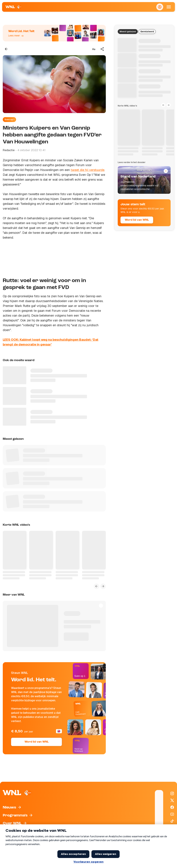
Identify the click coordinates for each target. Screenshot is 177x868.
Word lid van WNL (37, 742)
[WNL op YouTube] (172, 814)
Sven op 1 (9, 120)
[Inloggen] (160, 7)
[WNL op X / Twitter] (172, 800)
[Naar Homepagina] (14, 7)
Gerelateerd (147, 32)
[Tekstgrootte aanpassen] (94, 49)
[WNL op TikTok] (172, 821)
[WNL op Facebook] (172, 807)
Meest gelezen (128, 32)
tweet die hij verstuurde (88, 170)
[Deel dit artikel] (102, 49)
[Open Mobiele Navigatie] (169, 7)
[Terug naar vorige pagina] (6, 49)
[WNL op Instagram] (172, 793)
